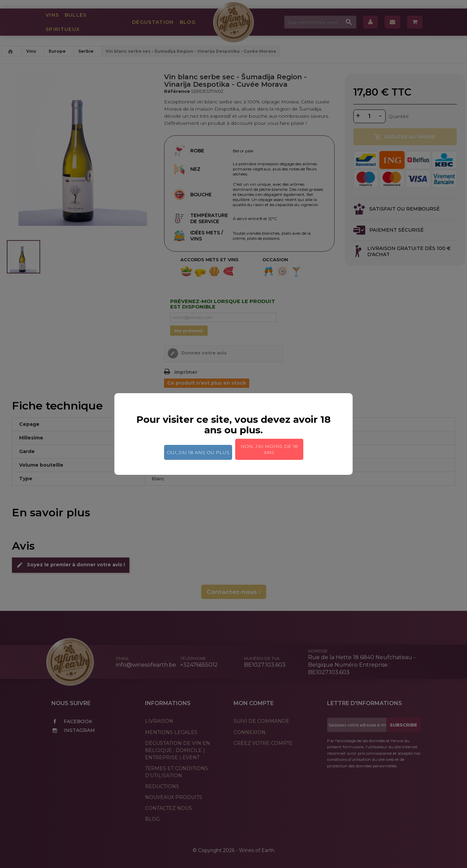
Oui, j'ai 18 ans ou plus (198, 452)
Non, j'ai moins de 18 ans (269, 449)
